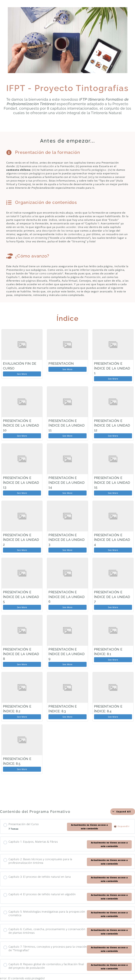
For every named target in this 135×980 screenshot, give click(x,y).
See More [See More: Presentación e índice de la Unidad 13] (22, 493)
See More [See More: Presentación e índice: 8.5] (22, 769)
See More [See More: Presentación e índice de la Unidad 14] (67, 493)
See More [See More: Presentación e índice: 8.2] (22, 717)
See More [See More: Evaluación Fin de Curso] (22, 374)
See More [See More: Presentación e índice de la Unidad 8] (22, 664)
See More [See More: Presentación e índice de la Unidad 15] (113, 493)
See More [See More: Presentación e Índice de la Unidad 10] (22, 436)
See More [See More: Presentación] (67, 369)
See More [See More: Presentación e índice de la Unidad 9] (67, 664)
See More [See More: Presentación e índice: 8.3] (67, 717)
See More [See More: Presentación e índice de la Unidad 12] (113, 436)
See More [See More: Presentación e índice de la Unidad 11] (67, 436)
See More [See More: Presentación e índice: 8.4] (113, 717)
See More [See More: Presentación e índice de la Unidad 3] (67, 550)
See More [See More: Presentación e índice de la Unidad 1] (113, 379)
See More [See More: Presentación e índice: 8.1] (113, 660)
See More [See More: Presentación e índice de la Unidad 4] (113, 550)
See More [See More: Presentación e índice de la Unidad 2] (22, 550)
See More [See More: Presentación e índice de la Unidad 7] (113, 607)
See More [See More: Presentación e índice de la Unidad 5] (22, 607)
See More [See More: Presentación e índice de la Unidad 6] (67, 607)
